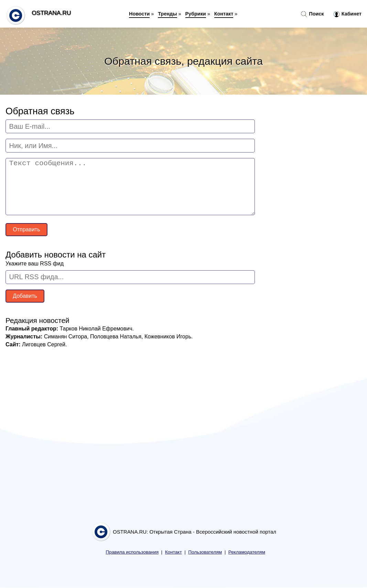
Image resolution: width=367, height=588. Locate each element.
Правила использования (132, 552)
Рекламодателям (247, 552)
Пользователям (205, 552)
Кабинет (348, 14)
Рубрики (196, 14)
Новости (139, 14)
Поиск (312, 14)
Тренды (167, 14)
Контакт (224, 14)
